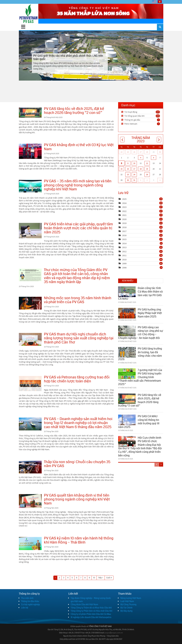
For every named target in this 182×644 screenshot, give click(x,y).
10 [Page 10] (94, 578)
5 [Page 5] (72, 578)
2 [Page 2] (59, 578)
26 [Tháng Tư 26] (134, 152)
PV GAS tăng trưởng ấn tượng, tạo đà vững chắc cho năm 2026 (140, 354)
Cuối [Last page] (108, 578)
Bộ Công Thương (128, 604)
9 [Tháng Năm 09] (128, 163)
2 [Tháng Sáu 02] (147, 180)
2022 (124, 211)
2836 (158, 116)
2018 (124, 227)
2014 (124, 243)
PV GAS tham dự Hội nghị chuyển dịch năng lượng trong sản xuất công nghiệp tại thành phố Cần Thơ (30, 339)
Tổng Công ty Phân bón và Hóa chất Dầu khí (92, 611)
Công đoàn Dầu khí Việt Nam (84, 604)
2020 (124, 219)
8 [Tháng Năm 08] (121, 163)
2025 (124, 199)
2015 (124, 239)
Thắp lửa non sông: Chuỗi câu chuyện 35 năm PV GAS (30, 467)
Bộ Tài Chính (126, 608)
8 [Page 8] (85, 578)
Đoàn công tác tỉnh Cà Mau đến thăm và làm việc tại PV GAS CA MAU (140, 293)
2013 (124, 247)
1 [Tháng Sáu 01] (141, 180)
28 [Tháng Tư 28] (147, 152)
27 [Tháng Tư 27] (141, 152)
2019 (124, 223)
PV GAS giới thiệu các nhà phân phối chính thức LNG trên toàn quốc (91, 56)
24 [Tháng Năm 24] (134, 174)
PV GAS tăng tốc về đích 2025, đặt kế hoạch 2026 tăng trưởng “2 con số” (30, 113)
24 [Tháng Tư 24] (121, 152)
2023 (124, 207)
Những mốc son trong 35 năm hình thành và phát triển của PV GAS (30, 303)
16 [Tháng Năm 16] (128, 169)
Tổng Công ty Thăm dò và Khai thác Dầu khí (91, 608)
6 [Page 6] (77, 578)
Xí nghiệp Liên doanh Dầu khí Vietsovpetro (91, 617)
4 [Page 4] (68, 578)
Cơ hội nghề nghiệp (30, 604)
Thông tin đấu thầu (30, 601)
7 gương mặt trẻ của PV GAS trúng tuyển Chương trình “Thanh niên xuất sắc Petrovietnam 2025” (140, 377)
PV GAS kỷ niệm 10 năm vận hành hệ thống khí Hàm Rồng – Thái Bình (30, 544)
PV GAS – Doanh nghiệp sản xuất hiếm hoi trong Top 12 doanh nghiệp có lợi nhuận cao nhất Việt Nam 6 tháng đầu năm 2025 (30, 424)
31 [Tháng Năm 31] (134, 180)
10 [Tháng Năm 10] (134, 163)
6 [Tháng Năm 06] (154, 158)
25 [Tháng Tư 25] (128, 152)
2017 (124, 231)
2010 (124, 260)
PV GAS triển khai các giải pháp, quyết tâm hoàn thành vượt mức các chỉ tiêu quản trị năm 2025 (30, 231)
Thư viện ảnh (27, 598)
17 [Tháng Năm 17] (134, 169)
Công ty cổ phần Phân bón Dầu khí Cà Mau (91, 614)
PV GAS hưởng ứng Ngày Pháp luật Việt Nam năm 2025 (150, 313)
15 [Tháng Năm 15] (121, 169)
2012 (124, 251)
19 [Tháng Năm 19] (147, 169)
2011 (124, 255)
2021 (124, 215)
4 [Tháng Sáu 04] (160, 180)
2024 (124, 203)
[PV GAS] (29, 14)
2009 (124, 263)
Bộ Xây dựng (126, 611)
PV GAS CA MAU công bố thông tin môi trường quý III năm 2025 (139, 422)
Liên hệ (25, 608)
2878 (158, 112)
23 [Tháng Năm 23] (128, 174)
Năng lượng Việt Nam (131, 598)
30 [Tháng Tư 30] (160, 152)
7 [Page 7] (81, 578)
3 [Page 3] (64, 578)
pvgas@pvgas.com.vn (114, 633)
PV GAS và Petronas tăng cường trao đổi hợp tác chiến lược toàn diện (30, 383)
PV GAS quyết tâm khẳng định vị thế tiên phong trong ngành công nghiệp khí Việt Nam (30, 501)
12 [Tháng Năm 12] (147, 163)
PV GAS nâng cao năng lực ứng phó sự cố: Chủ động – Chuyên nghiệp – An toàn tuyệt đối (141, 332)
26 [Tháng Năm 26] (147, 174)
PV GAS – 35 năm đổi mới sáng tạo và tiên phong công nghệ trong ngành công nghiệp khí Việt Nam (30, 186)
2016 (124, 235)
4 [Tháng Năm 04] (141, 158)
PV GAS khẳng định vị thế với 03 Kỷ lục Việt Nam (30, 151)
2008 (124, 268)
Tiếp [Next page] (100, 578)
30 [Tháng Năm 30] (128, 180)
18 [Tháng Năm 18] (141, 169)
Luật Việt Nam (127, 601)
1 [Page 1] (55, 578)
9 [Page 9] (89, 578)
